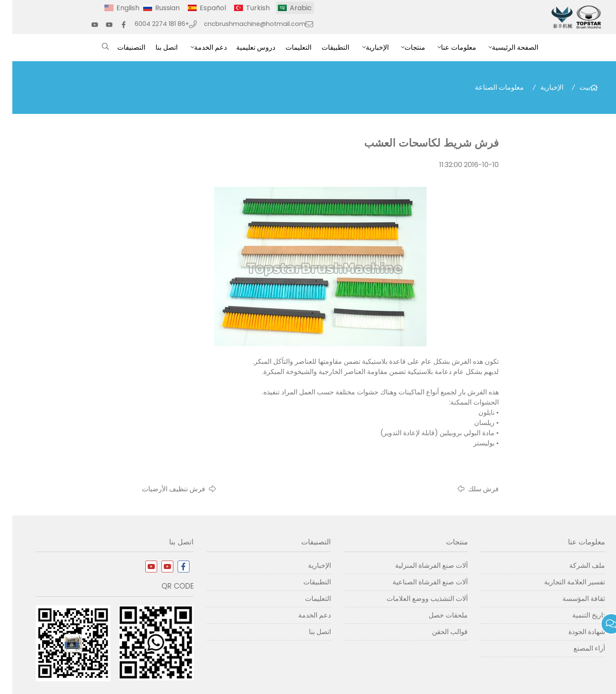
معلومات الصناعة (487, 87)
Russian (155, 8)
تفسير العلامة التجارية (562, 582)
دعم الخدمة (198, 47)
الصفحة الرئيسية (503, 47)
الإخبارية (365, 47)
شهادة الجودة (574, 632)
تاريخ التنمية (576, 615)
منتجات (403, 47)
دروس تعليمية (243, 47)
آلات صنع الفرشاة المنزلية (419, 565)
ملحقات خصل (436, 615)
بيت (572, 87)
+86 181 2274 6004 (150, 24)
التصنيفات (119, 47)
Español (201, 8)
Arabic (288, 8)
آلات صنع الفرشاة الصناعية (418, 582)
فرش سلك (471, 489)
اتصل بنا (154, 47)
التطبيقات (323, 47)
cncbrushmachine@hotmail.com (242, 24)
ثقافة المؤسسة (571, 599)
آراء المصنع (577, 648)
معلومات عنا (446, 47)
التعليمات (286, 47)
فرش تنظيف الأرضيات (161, 489)
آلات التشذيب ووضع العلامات (415, 599)
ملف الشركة (575, 565)
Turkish (246, 8)
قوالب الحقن (438, 632)
